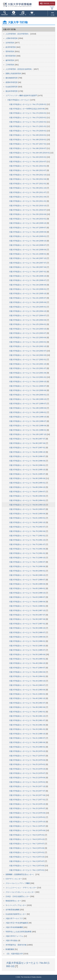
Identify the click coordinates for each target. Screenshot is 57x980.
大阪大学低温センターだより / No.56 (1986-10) (28, 628)
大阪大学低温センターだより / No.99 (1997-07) (28, 439)
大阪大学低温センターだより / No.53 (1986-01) (28, 641)
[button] (5, 14)
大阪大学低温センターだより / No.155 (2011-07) (28, 192)
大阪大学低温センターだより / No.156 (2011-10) (28, 188)
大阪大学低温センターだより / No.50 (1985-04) (28, 654)
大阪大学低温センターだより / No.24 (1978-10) (28, 769)
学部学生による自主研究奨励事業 (19, 932)
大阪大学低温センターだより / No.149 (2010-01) (28, 219)
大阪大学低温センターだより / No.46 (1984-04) (28, 672)
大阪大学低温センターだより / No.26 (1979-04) (28, 760)
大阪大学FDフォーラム (15, 936)
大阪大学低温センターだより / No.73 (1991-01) (28, 553)
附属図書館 (10, 949)
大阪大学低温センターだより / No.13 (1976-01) (28, 817)
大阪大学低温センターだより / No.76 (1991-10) (28, 540)
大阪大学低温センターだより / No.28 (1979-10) (28, 751)
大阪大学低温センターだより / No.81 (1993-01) (28, 518)
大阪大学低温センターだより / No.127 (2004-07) (28, 315)
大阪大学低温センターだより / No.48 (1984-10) (28, 663)
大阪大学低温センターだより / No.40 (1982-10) (28, 698)
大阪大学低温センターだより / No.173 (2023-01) (28, 118)
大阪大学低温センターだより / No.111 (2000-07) (28, 386)
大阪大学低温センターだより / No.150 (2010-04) (28, 214)
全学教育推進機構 (13, 910)
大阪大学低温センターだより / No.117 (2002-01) (28, 359)
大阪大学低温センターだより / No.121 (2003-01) (28, 342)
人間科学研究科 (12, 38)
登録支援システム (47, 3)
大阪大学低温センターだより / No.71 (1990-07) (28, 562)
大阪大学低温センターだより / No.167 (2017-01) (28, 144)
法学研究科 (10, 43)
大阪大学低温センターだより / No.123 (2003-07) (28, 333)
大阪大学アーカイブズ (14, 918)
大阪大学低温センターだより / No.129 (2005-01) (28, 307)
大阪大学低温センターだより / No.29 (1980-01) (28, 747)
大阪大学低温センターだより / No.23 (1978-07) (28, 773)
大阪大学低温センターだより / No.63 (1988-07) (28, 597)
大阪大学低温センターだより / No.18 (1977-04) (28, 795)
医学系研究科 (11, 56)
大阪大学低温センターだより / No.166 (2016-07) (28, 148)
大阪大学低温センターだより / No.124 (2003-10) (28, 329)
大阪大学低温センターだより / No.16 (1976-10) (28, 804)
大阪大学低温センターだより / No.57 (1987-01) (28, 624)
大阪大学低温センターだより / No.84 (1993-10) (28, 505)
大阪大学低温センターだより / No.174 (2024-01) (28, 113)
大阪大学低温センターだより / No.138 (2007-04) (28, 267)
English (52, 8)
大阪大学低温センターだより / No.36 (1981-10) (28, 716)
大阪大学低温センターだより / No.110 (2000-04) (28, 390)
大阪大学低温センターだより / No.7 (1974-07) (27, 844)
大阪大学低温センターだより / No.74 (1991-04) (28, 549)
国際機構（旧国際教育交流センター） (20, 874)
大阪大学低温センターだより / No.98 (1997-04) (28, 443)
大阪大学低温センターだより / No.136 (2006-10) (28, 276)
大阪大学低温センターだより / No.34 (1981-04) (28, 725)
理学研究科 (10, 51)
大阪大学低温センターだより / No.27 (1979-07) (28, 756)
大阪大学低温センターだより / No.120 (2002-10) (28, 346)
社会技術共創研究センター (16, 914)
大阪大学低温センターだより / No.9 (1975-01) (27, 835)
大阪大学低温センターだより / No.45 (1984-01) (28, 676)
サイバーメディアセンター (16, 905)
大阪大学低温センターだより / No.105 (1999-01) (28, 412)
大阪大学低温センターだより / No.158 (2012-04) (28, 179)
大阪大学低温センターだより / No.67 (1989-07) (28, 580)
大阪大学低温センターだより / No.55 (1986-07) (28, 632)
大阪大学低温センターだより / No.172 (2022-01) (28, 122)
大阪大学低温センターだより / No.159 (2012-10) (28, 175)
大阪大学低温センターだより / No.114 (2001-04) (28, 373)
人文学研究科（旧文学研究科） (18, 34)
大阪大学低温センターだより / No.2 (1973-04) (27, 866)
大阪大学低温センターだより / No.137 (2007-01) (28, 272)
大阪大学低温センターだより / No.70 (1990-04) (28, 566)
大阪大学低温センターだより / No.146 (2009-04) (28, 232)
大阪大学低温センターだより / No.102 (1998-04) (28, 426)
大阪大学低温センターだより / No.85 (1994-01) (28, 500)
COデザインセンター (14, 879)
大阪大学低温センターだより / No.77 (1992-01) (28, 536)
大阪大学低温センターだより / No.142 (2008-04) (28, 250)
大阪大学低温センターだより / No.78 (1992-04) (28, 531)
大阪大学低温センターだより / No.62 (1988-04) (28, 602)
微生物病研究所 (12, 78)
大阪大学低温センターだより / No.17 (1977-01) (28, 800)
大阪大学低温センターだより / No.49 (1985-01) (28, 659)
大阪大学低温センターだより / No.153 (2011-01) (28, 201)
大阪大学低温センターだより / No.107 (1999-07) (28, 404)
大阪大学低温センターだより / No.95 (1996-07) (28, 456)
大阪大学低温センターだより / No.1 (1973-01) (27, 870)
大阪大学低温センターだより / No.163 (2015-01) (28, 157)
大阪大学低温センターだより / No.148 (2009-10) (28, 223)
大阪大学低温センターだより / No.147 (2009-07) (28, 228)
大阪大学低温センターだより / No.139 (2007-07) (28, 263)
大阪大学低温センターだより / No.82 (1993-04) (28, 514)
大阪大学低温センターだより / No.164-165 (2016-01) (30, 153)
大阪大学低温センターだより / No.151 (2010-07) (28, 210)
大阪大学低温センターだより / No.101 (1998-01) (28, 430)
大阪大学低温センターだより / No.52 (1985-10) (28, 646)
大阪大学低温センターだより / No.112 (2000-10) (28, 382)
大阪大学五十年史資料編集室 (17, 923)
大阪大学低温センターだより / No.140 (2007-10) (28, 258)
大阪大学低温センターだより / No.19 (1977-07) (28, 791)
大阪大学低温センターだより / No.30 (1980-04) (28, 742)
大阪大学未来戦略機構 (14, 927)
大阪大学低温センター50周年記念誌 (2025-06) (27, 109)
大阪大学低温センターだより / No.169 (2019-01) (28, 135)
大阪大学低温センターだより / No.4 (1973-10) (27, 857)
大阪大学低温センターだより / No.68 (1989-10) (28, 575)
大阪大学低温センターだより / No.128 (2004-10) (28, 311)
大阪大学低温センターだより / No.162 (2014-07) (28, 162)
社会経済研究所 (12, 87)
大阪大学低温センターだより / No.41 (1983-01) (28, 694)
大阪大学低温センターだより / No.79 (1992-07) (28, 527)
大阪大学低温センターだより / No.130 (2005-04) (28, 302)
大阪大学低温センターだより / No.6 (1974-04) (27, 848)
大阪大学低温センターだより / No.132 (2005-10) (28, 293)
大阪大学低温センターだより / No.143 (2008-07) (28, 245)
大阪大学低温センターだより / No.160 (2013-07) (28, 170)
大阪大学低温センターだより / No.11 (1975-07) (28, 826)
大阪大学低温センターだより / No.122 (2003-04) (28, 337)
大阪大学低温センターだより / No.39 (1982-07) (28, 703)
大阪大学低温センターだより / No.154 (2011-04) (28, 197)
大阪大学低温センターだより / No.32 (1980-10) (28, 734)
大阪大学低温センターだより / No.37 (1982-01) (28, 712)
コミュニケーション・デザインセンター (21, 888)
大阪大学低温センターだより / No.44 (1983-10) (28, 681)
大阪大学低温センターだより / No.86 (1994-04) (28, 496)
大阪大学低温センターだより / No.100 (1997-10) (28, 434)
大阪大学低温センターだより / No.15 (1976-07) (28, 808)
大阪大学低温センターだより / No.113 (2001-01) (28, 377)
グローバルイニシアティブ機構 (18, 883)
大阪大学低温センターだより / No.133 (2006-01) (28, 289)
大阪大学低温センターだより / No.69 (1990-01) (28, 571)
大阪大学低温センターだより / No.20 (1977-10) (28, 786)
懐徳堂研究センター (14, 901)
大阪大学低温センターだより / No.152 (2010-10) (28, 206)
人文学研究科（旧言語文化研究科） (20, 69)
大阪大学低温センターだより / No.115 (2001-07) (28, 368)
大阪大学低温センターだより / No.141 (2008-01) (28, 254)
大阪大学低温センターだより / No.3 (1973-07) (27, 861)
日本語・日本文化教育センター (18, 896)
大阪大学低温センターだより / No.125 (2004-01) (28, 324)
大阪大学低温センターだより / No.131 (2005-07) (28, 298)
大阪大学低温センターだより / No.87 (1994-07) (28, 492)
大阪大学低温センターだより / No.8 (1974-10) (27, 839)
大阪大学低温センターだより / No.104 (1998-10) (28, 417)
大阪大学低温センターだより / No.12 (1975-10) (28, 822)
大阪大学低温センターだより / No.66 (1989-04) (28, 584)
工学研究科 (10, 65)
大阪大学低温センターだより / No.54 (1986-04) (28, 637)
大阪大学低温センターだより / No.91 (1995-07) (28, 474)
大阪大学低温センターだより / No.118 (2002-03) (28, 355)
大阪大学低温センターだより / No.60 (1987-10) (28, 610)
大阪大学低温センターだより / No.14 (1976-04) (28, 813)
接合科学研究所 (12, 91)
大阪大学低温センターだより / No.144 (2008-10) (28, 241)
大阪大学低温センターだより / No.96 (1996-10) (28, 452)
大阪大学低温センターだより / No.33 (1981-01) (28, 729)
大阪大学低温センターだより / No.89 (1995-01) (28, 483)
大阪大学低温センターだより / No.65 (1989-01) (28, 588)
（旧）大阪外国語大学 (14, 954)
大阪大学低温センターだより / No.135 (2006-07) (28, 280)
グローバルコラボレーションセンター (20, 892)
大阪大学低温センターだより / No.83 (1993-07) (28, 509)
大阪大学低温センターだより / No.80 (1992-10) (28, 522)
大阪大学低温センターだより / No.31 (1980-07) (28, 738)
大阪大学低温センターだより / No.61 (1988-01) (28, 606)
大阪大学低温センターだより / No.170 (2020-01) (28, 131)
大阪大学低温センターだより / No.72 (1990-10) (28, 558)
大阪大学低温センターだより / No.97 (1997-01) (28, 448)
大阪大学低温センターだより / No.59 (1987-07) (28, 615)
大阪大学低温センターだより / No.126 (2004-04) (28, 320)
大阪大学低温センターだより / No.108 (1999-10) (28, 399)
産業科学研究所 (12, 82)
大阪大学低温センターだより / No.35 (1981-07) (28, 720)
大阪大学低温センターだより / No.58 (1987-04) (28, 619)
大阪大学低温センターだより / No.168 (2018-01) (28, 140)
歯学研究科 (10, 60)
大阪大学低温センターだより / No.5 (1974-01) (27, 852)
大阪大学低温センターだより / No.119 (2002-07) (28, 351)
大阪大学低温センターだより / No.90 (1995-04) (28, 478)
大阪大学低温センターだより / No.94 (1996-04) (28, 461)
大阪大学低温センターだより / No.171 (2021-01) (28, 126)
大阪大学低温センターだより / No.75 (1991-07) (28, 544)
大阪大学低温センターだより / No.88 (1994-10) (28, 487)
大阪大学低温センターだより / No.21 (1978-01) (28, 782)
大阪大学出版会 (12, 940)
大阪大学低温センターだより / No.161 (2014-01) (28, 166)
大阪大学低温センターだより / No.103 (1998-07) (28, 421)
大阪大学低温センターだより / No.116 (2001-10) (28, 364)
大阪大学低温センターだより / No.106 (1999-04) (28, 408)
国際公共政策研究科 (14, 73)
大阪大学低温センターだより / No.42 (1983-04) (28, 690)
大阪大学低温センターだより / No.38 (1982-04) (28, 707)
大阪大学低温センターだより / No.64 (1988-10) (28, 593)
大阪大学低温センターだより (19, 100)
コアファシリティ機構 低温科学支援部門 (22, 96)
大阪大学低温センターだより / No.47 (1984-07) (28, 668)
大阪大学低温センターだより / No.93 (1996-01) (28, 465)
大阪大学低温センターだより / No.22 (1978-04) (28, 778)
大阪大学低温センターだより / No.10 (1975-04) (28, 830)
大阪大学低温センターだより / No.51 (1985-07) (28, 650)
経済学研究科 (11, 47)
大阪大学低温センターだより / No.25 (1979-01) (28, 764)
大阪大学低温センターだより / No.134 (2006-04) (28, 285)
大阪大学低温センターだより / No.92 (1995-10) (28, 470)
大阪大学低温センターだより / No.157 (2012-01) (28, 184)
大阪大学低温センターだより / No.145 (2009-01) (28, 236)
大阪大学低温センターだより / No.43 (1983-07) (28, 685)
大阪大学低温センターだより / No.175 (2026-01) (28, 104)
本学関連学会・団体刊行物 (16, 945)
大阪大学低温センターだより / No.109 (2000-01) (28, 395)
